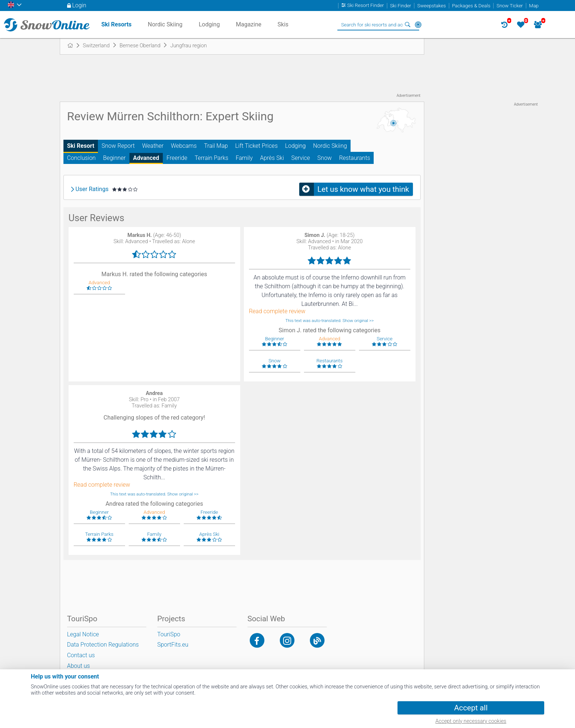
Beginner (114, 158)
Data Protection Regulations (103, 645)
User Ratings (92, 189)
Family (244, 158)
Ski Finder (400, 6)
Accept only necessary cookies (471, 721)
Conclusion (81, 158)
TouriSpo (169, 634)
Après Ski (272, 158)
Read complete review (277, 311)
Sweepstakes (432, 6)
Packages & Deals (471, 6)
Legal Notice (83, 634)
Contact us (81, 655)
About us (79, 666)
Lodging (295, 146)
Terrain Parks (212, 158)
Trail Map (216, 146)
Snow (324, 158)
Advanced (146, 158)
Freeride (177, 158)
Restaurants (355, 158)
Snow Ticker (510, 6)
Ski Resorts (116, 24)
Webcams (184, 146)
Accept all (471, 708)
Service (301, 158)
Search (408, 25)
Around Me (418, 25)
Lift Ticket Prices (256, 146)
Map (534, 6)
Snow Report (118, 146)
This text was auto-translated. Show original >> (329, 321)
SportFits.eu (173, 645)
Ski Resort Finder (366, 6)
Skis (283, 24)
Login (79, 5)
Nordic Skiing (330, 146)
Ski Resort (81, 146)
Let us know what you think (363, 189)
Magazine (249, 24)
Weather (153, 146)
